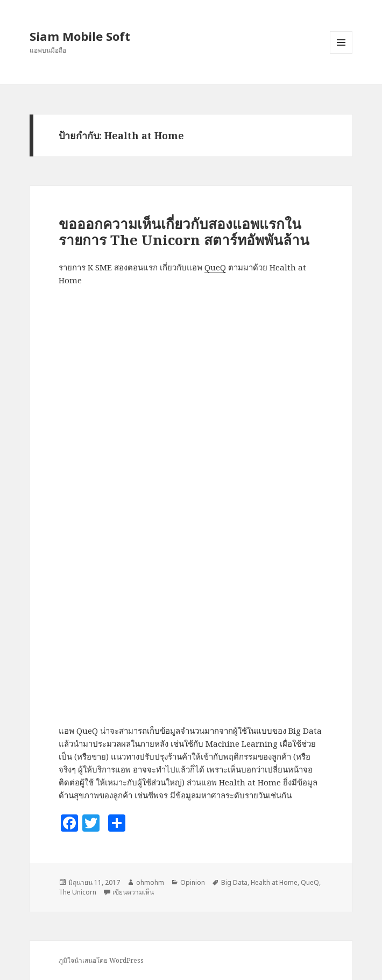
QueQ (215, 267)
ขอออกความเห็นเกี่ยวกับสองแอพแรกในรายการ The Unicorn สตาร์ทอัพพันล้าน (184, 232)
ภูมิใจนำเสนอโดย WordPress (101, 960)
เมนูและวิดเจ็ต (341, 42)
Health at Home (274, 882)
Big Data (234, 882)
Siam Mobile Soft (80, 36)
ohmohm (150, 882)
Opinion (193, 882)
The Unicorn (77, 892)
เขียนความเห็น (133, 892)
